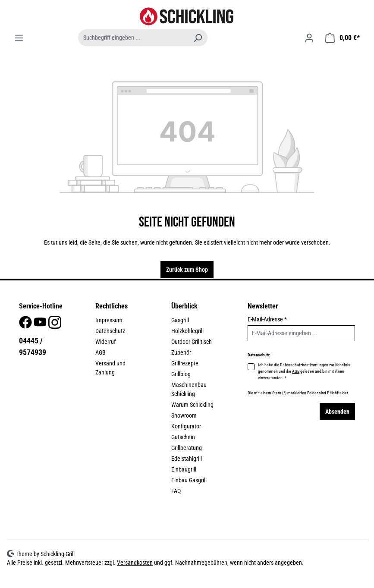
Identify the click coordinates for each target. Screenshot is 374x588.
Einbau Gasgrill (189, 480)
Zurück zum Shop (187, 270)
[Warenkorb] (343, 38)
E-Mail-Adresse (267, 319)
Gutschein (183, 437)
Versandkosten (135, 563)
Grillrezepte (185, 363)
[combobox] (133, 38)
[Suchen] (198, 38)
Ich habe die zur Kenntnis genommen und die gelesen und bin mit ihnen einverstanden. (304, 371)
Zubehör (181, 352)
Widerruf (105, 342)
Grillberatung (187, 448)
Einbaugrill (184, 469)
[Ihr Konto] (309, 38)
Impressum (109, 320)
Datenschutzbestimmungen (304, 365)
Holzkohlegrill (187, 331)
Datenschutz (110, 331)
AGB (101, 352)
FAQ (176, 491)
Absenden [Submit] (337, 412)
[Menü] (19, 38)
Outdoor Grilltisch (192, 342)
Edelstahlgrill (187, 459)
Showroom (184, 415)
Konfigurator (186, 426)
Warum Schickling (192, 405)
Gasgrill (180, 320)
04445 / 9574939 (33, 346)
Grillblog (181, 374)
